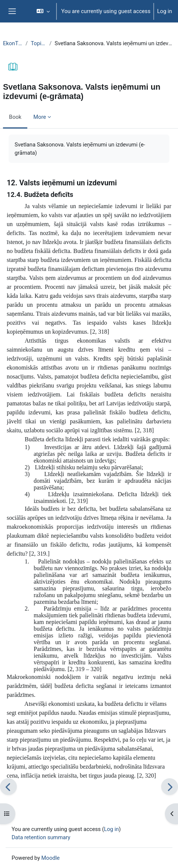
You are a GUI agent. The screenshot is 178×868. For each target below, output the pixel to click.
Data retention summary (41, 837)
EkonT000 (13, 43)
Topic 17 (39, 43)
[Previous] (8, 787)
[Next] (170, 787)
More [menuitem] (40, 117)
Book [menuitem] (15, 117)
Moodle (51, 858)
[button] (43, 11)
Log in (165, 11)
